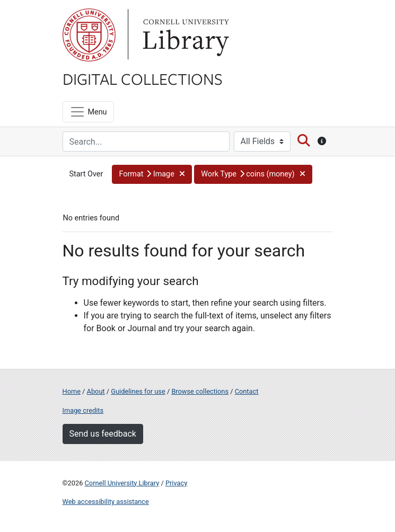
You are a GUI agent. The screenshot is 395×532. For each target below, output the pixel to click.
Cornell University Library (122, 483)
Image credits (83, 410)
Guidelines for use (138, 391)
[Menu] (88, 112)
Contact (247, 391)
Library (185, 35)
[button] (152, 174)
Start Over (86, 174)
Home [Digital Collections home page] (72, 391)
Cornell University (89, 35)
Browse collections (200, 391)
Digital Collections (143, 78)
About (96, 391)
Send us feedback (103, 434)
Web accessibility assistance (106, 502)
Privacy (176, 483)
